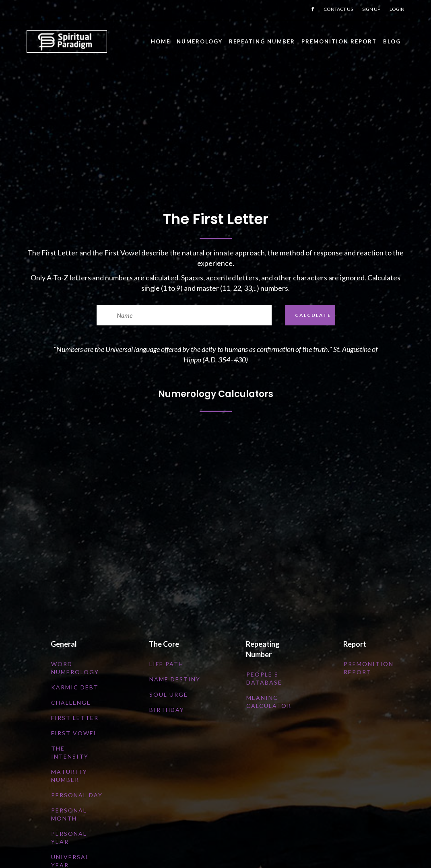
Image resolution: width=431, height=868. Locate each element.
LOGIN (397, 9)
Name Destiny (175, 679)
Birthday (167, 710)
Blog (392, 41)
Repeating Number (262, 41)
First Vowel (74, 733)
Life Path (166, 664)
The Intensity (70, 752)
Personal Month (69, 814)
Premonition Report (339, 41)
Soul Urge (169, 694)
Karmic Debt (75, 687)
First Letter (75, 718)
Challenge (71, 702)
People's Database (264, 678)
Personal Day (77, 795)
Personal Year (69, 838)
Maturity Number (69, 776)
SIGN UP (371, 9)
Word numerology (75, 668)
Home (161, 41)
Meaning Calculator (269, 702)
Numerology (200, 41)
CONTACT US (338, 9)
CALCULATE (313, 315)
